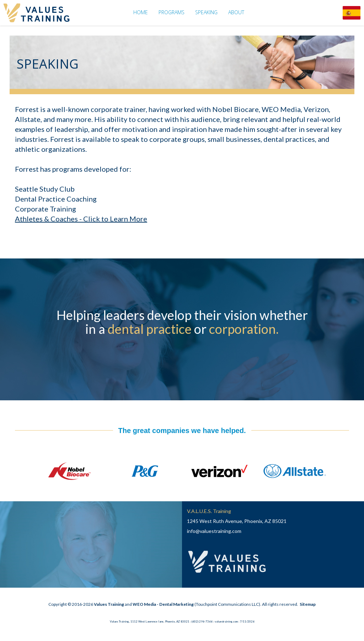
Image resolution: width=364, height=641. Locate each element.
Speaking (206, 12)
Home (141, 12)
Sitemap (308, 604)
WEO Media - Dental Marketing (163, 604)
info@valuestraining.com (214, 531)
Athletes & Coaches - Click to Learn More (81, 219)
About (236, 12)
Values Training (109, 604)
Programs (172, 12)
